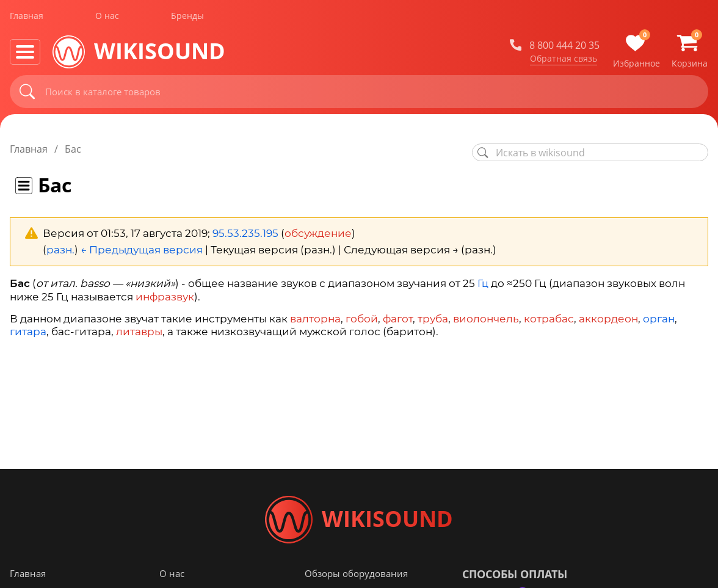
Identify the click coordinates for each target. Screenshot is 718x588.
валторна (315, 319)
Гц (483, 284)
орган (659, 319)
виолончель (486, 319)
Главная (27, 17)
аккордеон (608, 319)
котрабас (549, 319)
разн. (60, 250)
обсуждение (318, 233)
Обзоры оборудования (356, 575)
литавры (139, 332)
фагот (398, 319)
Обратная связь (564, 60)
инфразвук (165, 297)
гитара (28, 332)
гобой (362, 319)
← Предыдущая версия (142, 250)
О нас (107, 17)
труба (433, 319)
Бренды (187, 17)
